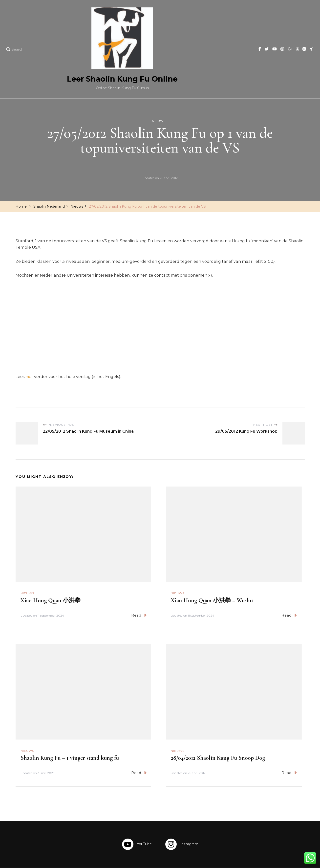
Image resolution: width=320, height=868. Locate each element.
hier (30, 358)
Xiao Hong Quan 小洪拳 (51, 582)
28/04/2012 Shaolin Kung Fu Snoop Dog (218, 740)
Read (139, 597)
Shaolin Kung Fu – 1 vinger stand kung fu (70, 740)
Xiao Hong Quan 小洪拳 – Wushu (212, 582)
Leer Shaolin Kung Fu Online (158, 858)
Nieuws (159, 76)
